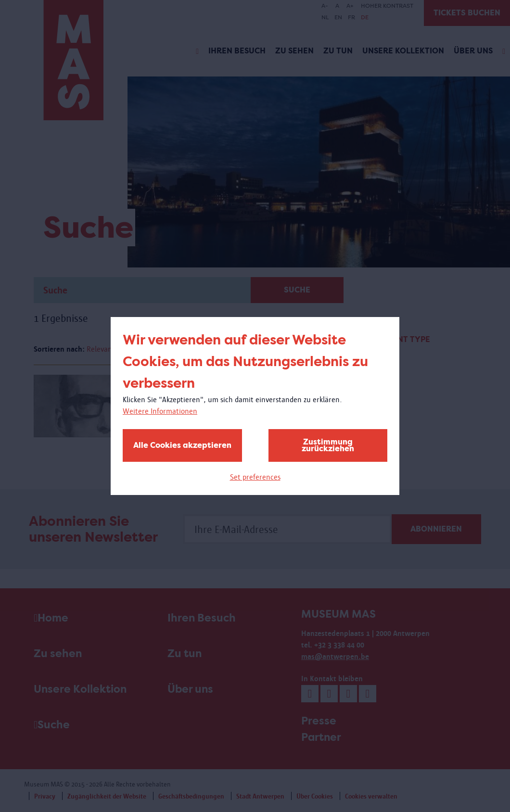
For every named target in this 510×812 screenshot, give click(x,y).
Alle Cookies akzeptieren (182, 445)
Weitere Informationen (160, 411)
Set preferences (255, 477)
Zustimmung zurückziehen (328, 445)
